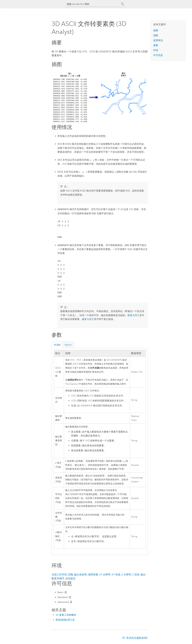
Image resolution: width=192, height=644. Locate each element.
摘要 (156, 30)
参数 (156, 45)
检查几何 (132, 315)
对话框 (57, 345)
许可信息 (158, 55)
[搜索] (123, 4)
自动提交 (70, 579)
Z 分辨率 (126, 575)
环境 (156, 50)
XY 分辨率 (105, 575)
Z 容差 (136, 575)
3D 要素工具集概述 (66, 615)
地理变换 (93, 575)
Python (68, 345)
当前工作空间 (59, 575)
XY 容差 (116, 575)
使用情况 (158, 40)
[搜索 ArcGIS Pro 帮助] (93, 4)
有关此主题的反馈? (137, 638)
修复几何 (87, 319)
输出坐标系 (80, 575)
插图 (156, 35)
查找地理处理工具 (65, 620)
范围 (70, 575)
